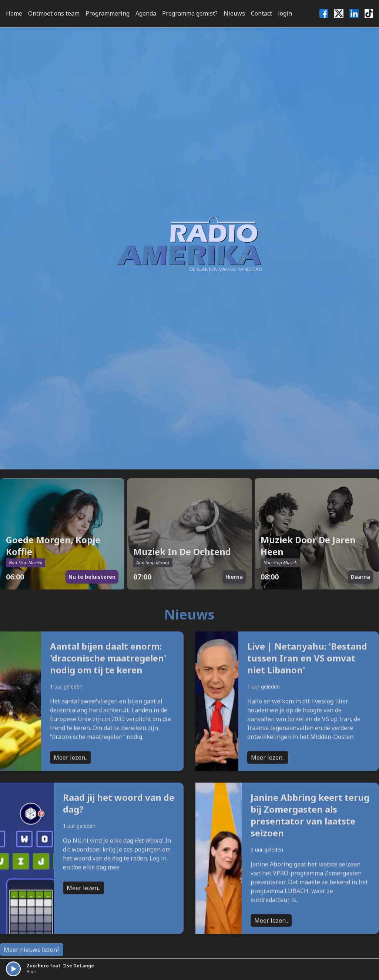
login (285, 13)
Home (14, 13)
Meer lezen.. (71, 789)
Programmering (108, 13)
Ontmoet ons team (54, 13)
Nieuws (234, 13)
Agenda (146, 13)
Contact (261, 13)
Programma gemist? (190, 13)
